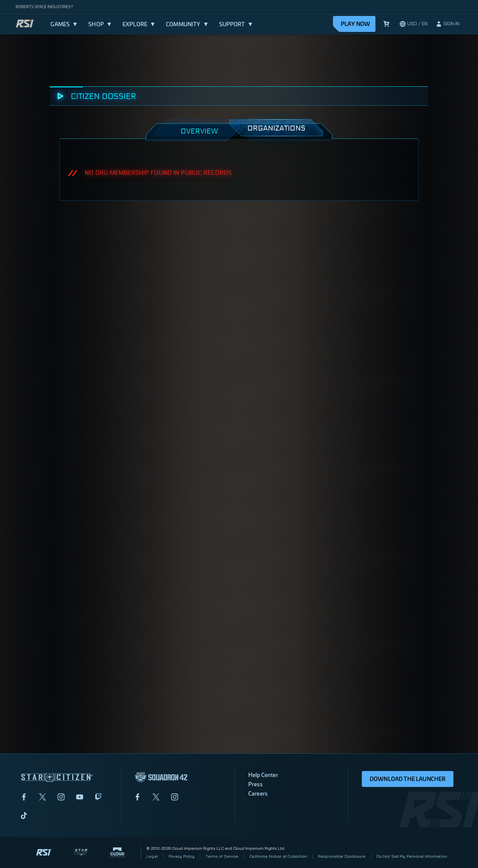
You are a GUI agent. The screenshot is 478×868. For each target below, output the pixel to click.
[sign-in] (447, 24)
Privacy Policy (182, 856)
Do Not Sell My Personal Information (412, 856)
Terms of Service (222, 856)
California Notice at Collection (278, 856)
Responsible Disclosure (342, 856)
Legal (152, 856)
